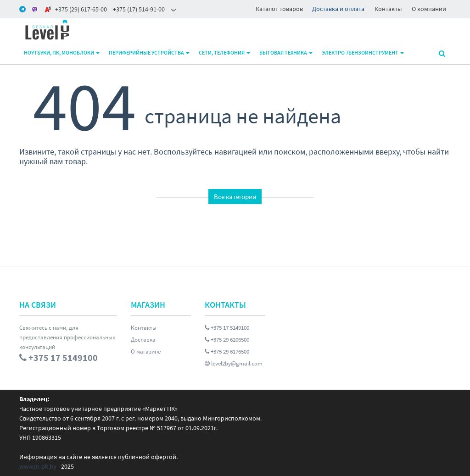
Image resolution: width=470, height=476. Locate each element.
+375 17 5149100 (227, 328)
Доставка (143, 340)
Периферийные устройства (149, 53)
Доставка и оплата (338, 9)
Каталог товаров (279, 9)
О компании (429, 9)
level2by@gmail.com (234, 363)
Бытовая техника (286, 53)
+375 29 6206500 (227, 340)
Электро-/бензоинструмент (363, 53)
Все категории (235, 196)
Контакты (388, 9)
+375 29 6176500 (227, 351)
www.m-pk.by (38, 466)
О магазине (146, 351)
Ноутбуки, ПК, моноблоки (62, 53)
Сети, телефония (224, 53)
